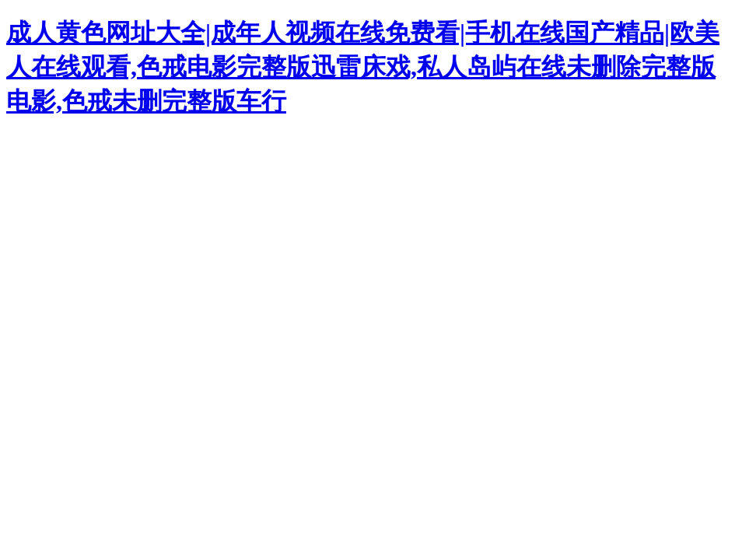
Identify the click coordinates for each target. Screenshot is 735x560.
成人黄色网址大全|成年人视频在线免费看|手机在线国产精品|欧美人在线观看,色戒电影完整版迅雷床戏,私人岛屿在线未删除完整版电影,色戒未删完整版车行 (363, 67)
